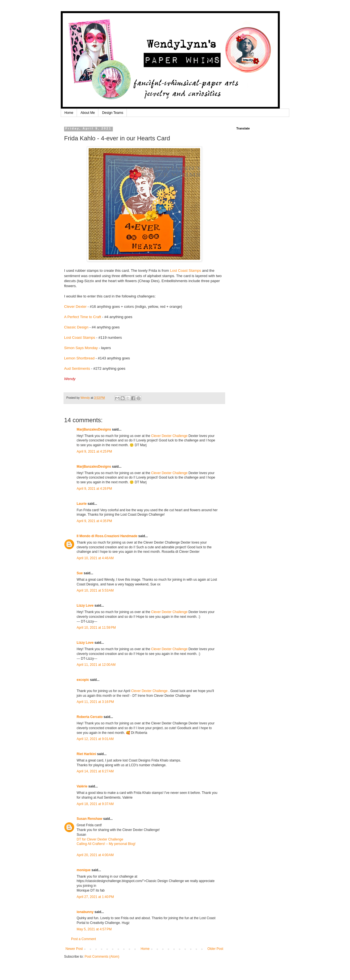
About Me (88, 113)
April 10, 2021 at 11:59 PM (96, 628)
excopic (83, 680)
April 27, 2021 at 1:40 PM (95, 897)
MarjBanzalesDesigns (94, 429)
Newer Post (74, 949)
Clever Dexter (75, 307)
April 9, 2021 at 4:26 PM (94, 489)
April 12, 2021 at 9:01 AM (95, 739)
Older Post (215, 949)
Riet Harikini (86, 754)
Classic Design (76, 327)
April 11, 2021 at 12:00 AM (96, 665)
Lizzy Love (85, 606)
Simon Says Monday (81, 348)
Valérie (82, 786)
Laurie (82, 504)
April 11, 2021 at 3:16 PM (95, 702)
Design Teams (113, 113)
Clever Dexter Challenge (169, 436)
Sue (80, 573)
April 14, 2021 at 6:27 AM (95, 771)
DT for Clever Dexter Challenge (100, 839)
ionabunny (85, 912)
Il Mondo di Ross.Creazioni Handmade (107, 536)
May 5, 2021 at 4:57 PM (94, 929)
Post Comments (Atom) (102, 957)
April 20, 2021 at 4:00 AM (95, 855)
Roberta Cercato (90, 717)
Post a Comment (83, 939)
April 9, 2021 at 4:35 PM (94, 521)
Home (69, 113)
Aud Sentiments (77, 368)
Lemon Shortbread (80, 358)
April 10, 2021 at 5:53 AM (95, 590)
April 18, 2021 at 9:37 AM (95, 804)
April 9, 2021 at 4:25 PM (94, 451)
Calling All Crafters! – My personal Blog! (106, 844)
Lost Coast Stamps (185, 271)
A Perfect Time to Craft (83, 317)
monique (84, 870)
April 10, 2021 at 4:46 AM (95, 558)
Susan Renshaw (89, 819)
